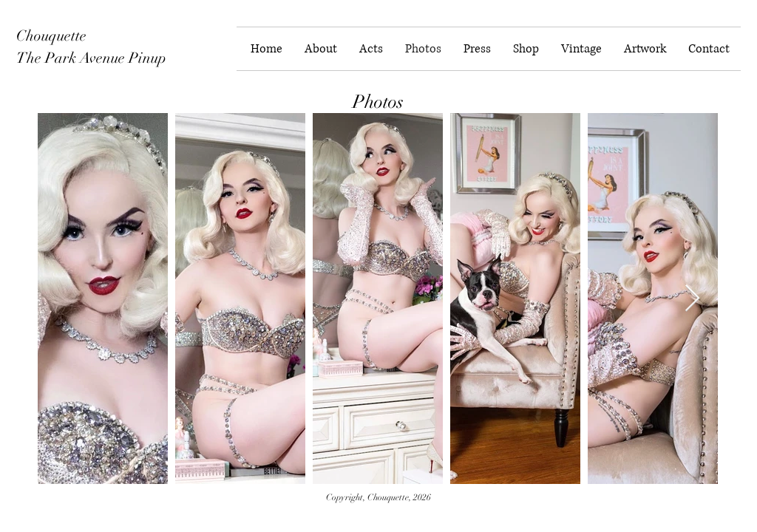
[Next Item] (692, 299)
